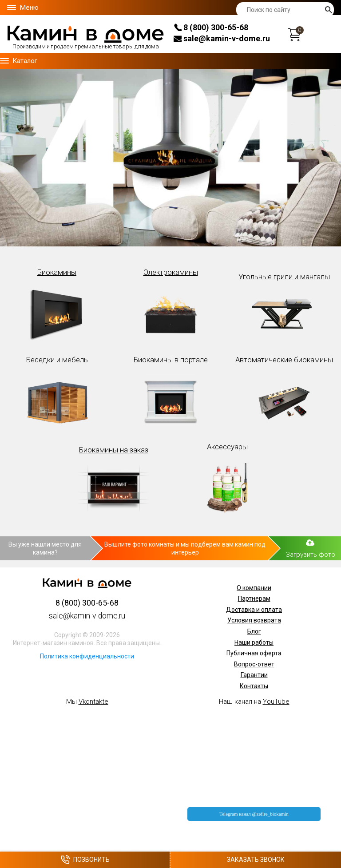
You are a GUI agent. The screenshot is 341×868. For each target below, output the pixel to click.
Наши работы (254, 642)
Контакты (254, 686)
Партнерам (254, 598)
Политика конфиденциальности (87, 656)
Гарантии (254, 675)
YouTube (276, 702)
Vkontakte (93, 702)
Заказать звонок (256, 860)
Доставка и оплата (254, 610)
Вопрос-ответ (254, 664)
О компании (254, 588)
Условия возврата (254, 620)
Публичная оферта (254, 653)
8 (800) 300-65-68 (211, 27)
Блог (254, 631)
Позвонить (85, 860)
